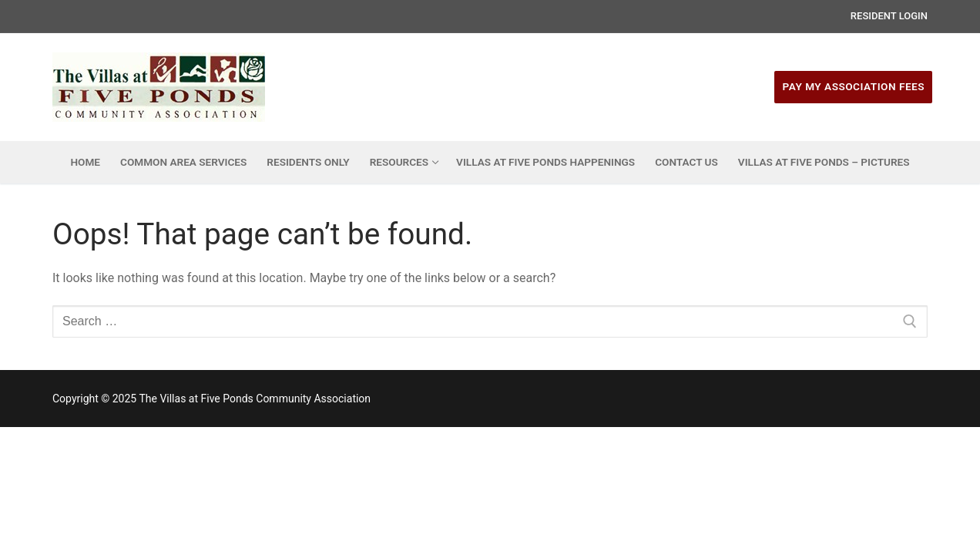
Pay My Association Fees (853, 86)
